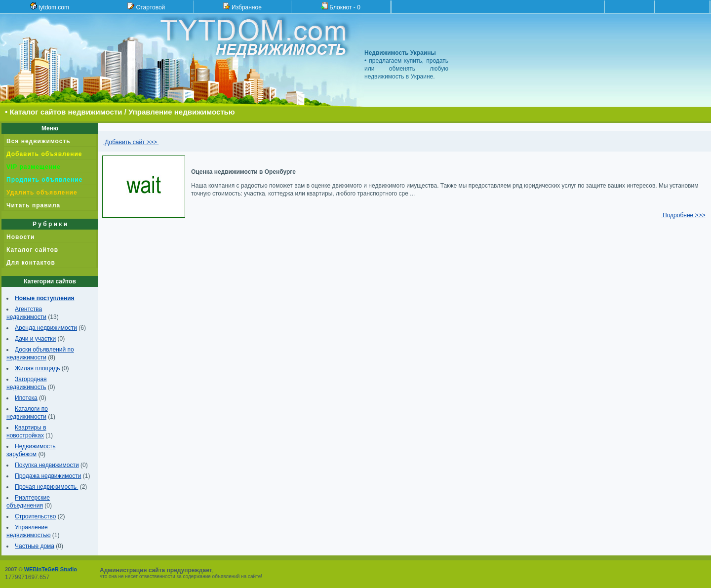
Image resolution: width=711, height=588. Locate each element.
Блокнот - (341, 6)
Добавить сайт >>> (131, 142)
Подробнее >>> (683, 215)
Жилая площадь (37, 368)
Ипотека (26, 398)
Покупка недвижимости (47, 465)
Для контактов (31, 263)
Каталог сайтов (32, 250)
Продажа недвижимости (48, 476)
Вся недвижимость (39, 141)
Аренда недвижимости (46, 328)
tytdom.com (50, 7)
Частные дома (35, 546)
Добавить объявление (44, 154)
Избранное (242, 7)
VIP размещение (34, 167)
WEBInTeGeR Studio (51, 569)
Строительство (36, 516)
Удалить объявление (42, 193)
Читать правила (33, 205)
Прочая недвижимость (46, 487)
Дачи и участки (35, 339)
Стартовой (146, 7)
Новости (20, 237)
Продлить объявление (44, 180)
